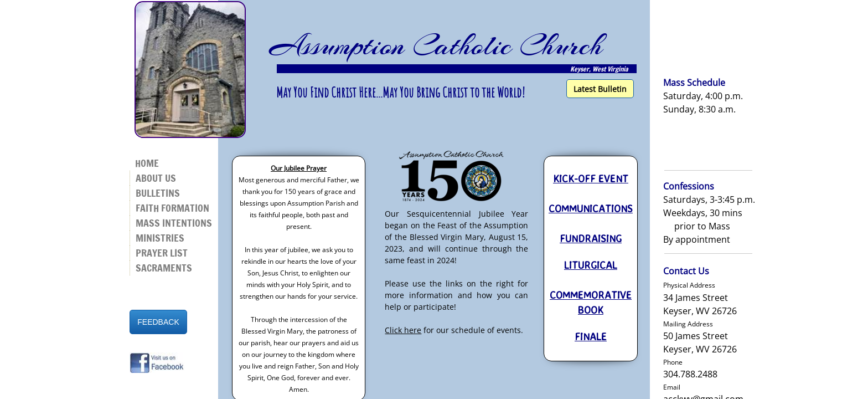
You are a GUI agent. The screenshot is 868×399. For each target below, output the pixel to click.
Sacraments (164, 268)
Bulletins (158, 193)
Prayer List (162, 253)
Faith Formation (172, 208)
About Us (156, 178)
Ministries (160, 238)
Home (147, 163)
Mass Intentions (174, 223)
